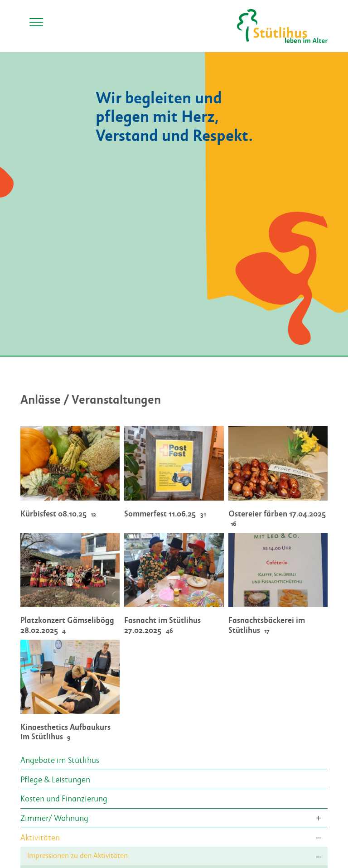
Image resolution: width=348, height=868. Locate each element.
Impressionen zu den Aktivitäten (77, 856)
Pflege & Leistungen (55, 779)
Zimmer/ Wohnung (54, 818)
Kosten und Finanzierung (64, 798)
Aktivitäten (40, 837)
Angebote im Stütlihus (60, 760)
